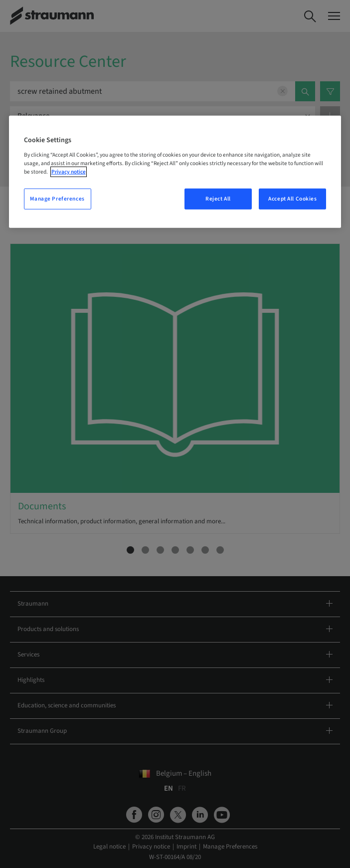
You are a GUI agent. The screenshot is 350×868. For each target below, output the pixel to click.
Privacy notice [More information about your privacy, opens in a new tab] (69, 172)
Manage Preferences (57, 199)
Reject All (218, 199)
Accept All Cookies (292, 199)
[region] (175, 172)
